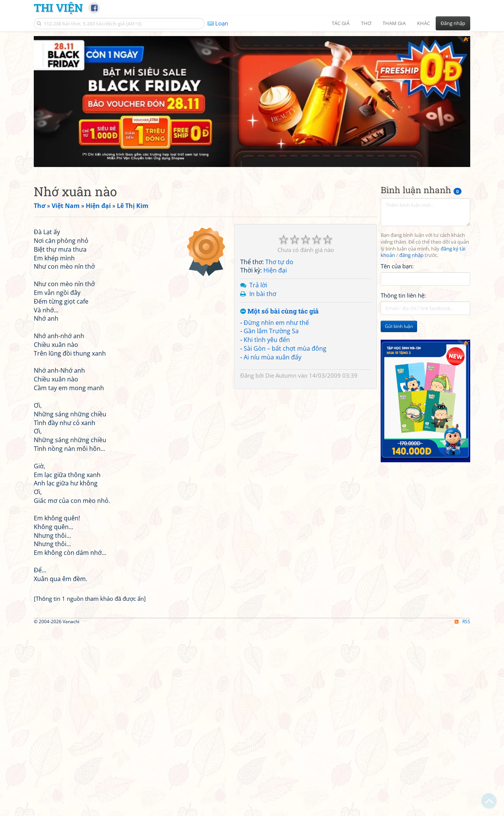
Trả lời (258, 260)
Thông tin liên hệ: (403, 271)
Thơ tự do (279, 237)
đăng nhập (411, 231)
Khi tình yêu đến (267, 315)
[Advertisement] (252, 89)
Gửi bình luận (399, 302)
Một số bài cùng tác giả (280, 287)
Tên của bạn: (397, 241)
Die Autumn (281, 351)
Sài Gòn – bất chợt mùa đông (285, 324)
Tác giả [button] (341, 23)
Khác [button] (424, 23)
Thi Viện (58, 8)
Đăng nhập (453, 23)
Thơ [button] (366, 23)
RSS (462, 809)
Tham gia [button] (394, 23)
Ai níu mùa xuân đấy (272, 332)
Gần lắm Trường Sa (271, 307)
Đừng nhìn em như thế (276, 298)
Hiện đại (275, 246)
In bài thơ (263, 269)
